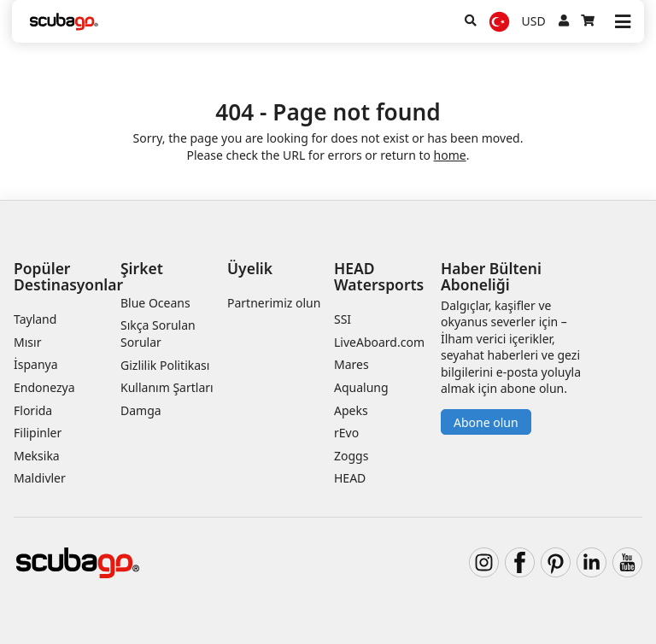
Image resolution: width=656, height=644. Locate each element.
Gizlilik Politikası (165, 365)
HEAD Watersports (379, 276)
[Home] (64, 22)
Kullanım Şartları (167, 387)
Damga (141, 410)
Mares (351, 364)
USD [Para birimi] (534, 21)
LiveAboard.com (379, 342)
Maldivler (40, 478)
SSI (343, 319)
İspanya (36, 364)
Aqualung (361, 387)
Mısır (27, 342)
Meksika (37, 456)
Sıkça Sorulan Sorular (158, 334)
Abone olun (486, 422)
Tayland (35, 319)
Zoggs (351, 456)
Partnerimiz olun (274, 303)
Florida (33, 410)
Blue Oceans (155, 303)
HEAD (350, 478)
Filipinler (38, 433)
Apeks (351, 410)
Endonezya (44, 387)
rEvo (346, 433)
